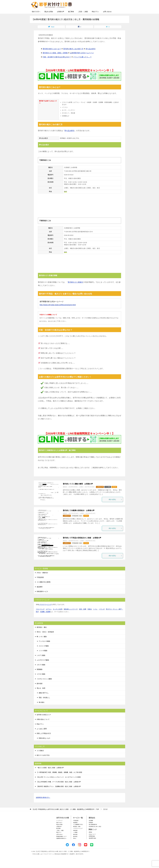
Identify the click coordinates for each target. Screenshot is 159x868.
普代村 (114, 493)
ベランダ (102, 615)
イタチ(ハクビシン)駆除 (44, 685)
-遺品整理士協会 (92, 844)
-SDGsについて (92, 840)
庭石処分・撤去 (42, 633)
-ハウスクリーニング (78, 834)
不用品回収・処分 (77, 522)
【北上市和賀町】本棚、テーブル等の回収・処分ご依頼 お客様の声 (59, 788)
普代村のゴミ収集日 (75, 288)
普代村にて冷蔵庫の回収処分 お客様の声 (79, 516)
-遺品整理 (75, 829)
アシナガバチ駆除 (44, 647)
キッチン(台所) (58, 615)
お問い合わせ (107, 18)
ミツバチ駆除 (43, 657)
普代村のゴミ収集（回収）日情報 (55, 59)
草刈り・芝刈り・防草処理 (45, 638)
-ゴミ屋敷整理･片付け (78, 830)
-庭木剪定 (75, 842)
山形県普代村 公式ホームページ (82, 59)
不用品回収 (40, 583)
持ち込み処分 (91, 55)
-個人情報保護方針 (93, 830)
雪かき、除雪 (41, 694)
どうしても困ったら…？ (82, 63)
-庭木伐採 (75, 840)
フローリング (40, 615)
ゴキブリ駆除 (41, 671)
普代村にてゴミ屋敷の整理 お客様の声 (78, 490)
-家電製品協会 (92, 842)
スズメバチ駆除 (44, 652)
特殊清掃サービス (42, 597)
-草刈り (75, 844)
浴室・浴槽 (83, 615)
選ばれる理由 (49, 18)
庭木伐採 (40, 690)
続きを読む (115, 505)
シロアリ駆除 (41, 661)
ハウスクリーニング (45, 610)
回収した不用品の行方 (44, 739)
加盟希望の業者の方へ (43, 804)
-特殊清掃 (75, 836)
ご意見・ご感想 (83, 18)
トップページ (59, 826)
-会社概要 (91, 826)
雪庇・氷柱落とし (44, 704)
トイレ (95, 615)
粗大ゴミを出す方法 (43, 761)
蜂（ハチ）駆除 (42, 643)
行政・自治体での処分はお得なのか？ (57, 63)
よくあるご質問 (42, 735)
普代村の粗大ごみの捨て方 (73, 55)
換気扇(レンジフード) (71, 615)
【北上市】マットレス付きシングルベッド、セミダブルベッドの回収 (59, 783)
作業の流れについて (43, 725)
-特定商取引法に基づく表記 (95, 832)
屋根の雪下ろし (44, 699)
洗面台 (90, 615)
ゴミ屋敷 (108, 493)
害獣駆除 (40, 675)
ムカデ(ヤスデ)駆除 (43, 666)
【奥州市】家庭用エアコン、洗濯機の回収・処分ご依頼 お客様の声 (59, 792)
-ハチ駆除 (75, 838)
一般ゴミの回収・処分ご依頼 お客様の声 (50, 774)
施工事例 (71, 18)
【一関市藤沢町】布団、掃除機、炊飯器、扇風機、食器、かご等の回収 (59, 778)
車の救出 (42, 708)
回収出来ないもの (44, 744)
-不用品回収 (76, 826)
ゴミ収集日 (40, 757)
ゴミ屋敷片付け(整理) (44, 588)
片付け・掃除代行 (42, 579)
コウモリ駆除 (41, 680)
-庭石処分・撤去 (77, 832)
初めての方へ (36, 18)
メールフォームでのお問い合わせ (109, 12)
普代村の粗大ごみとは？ (52, 55)
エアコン (49, 615)
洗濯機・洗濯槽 (45, 618)
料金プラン (95, 18)
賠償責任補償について (61, 842)
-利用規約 (91, 829)
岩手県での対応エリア (44, 721)
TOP (66, 815)
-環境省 (90, 838)
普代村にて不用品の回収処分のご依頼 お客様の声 (82, 544)
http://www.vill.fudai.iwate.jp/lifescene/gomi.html (58, 311)
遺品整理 (40, 593)
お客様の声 (61, 18)
